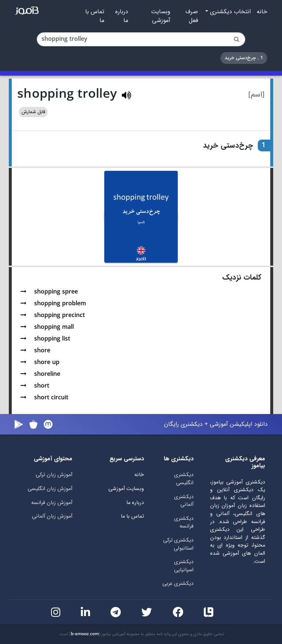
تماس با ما (95, 16)
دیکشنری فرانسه (184, 523)
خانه (262, 12)
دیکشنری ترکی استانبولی (178, 544)
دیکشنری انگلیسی (184, 479)
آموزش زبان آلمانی (52, 516)
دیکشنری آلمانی (184, 501)
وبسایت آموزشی (161, 16)
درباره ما (122, 16)
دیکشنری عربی (178, 584)
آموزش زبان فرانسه (52, 503)
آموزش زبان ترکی (54, 475)
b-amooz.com (85, 634)
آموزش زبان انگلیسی (50, 489)
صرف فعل (192, 16)
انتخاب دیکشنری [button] (229, 12)
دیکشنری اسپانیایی (184, 566)
